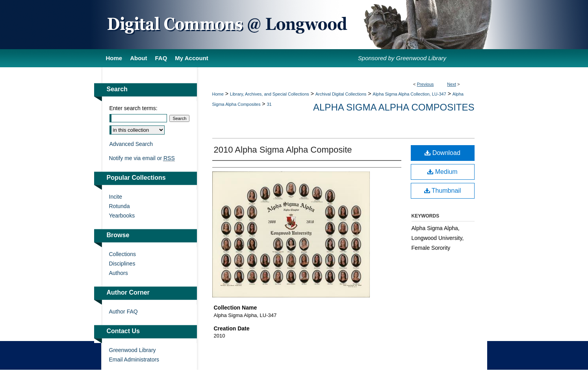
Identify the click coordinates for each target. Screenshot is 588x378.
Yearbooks (122, 216)
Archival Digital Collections (341, 94)
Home (218, 94)
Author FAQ (123, 312)
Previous (426, 84)
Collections (122, 254)
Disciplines (122, 264)
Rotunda (120, 206)
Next (452, 84)
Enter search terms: (134, 108)
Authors (119, 273)
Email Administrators (134, 360)
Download (442, 153)
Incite (116, 197)
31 (269, 104)
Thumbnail (443, 191)
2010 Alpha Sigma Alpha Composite (283, 150)
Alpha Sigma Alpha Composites (394, 107)
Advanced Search (131, 144)
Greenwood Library (133, 350)
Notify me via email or (142, 158)
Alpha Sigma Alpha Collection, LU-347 (409, 94)
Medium (442, 172)
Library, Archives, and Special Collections (270, 94)
